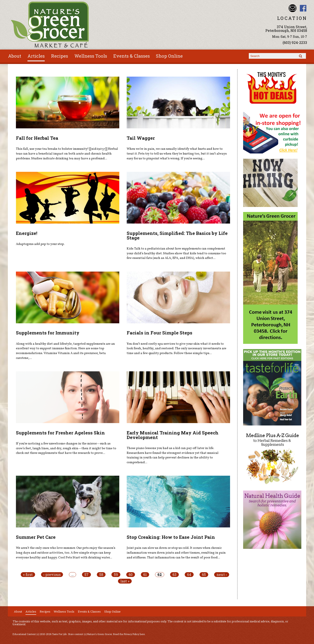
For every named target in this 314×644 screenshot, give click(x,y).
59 (116, 575)
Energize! (27, 233)
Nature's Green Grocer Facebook (303, 8)
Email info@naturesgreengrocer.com (293, 8)
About (15, 56)
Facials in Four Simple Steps (160, 333)
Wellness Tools (91, 56)
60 (131, 575)
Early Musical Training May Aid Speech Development (173, 435)
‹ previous (52, 575)
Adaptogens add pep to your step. (40, 244)
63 (174, 575)
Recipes (60, 56)
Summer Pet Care (36, 537)
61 (145, 575)
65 (204, 575)
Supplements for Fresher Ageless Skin (60, 433)
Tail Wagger (141, 138)
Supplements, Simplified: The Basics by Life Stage (177, 235)
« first (28, 575)
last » (125, 581)
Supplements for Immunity (48, 333)
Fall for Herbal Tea (37, 138)
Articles (36, 56)
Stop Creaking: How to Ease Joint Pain (171, 537)
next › (222, 575)
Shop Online (169, 56)
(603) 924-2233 (295, 42)
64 (189, 575)
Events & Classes (132, 56)
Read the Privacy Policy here (129, 634)
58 (101, 575)
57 (86, 575)
